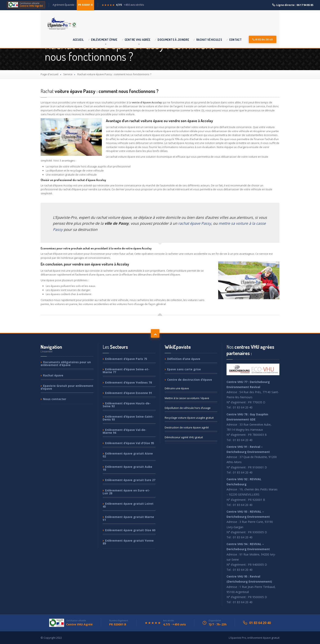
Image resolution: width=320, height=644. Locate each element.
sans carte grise (184, 369)
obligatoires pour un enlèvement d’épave (66, 364)
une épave (177, 388)
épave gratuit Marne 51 (128, 518)
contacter (55, 399)
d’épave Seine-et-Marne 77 (126, 371)
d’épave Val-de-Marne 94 (124, 431)
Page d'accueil (49, 74)
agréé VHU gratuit (184, 437)
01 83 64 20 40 (263, 39)
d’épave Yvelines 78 (128, 382)
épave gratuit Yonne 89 (128, 542)
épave (104, 40)
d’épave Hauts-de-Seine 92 (127, 405)
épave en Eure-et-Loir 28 (126, 492)
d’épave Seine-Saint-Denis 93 (128, 418)
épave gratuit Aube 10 (127, 468)
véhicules (209, 40)
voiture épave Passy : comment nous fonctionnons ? (100, 91)
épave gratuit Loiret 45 (128, 505)
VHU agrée (138, 40)
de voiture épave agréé (187, 427)
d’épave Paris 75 (126, 359)
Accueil (78, 40)
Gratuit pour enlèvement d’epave (67, 387)
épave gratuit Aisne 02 (128, 455)
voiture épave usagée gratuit (189, 418)
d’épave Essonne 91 (129, 393)
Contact (235, 40)
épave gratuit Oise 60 (130, 530)
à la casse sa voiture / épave (187, 398)
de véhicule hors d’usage (188, 408)
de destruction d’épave (190, 380)
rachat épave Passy (195, 223)
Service (68, 74)
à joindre (173, 40)
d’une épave (184, 359)
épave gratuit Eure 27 (130, 480)
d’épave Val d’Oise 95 (130, 443)
